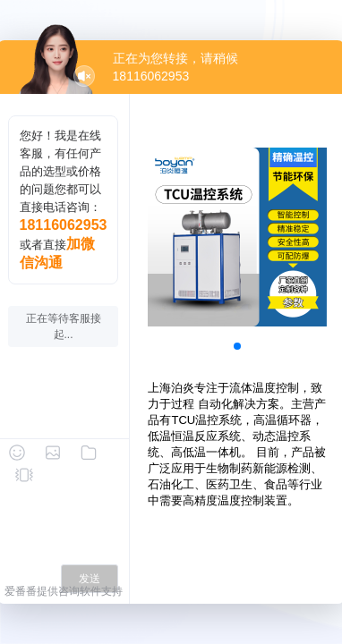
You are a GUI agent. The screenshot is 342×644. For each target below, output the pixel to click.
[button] (237, 346)
